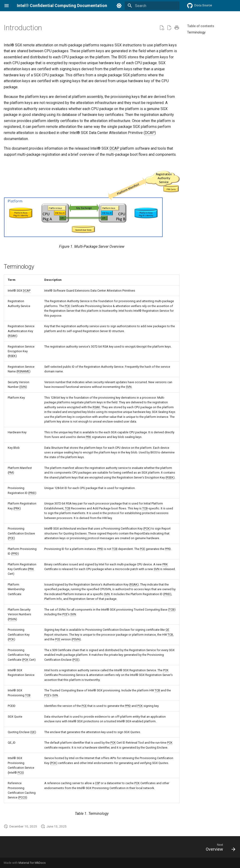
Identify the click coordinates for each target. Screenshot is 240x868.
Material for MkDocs (32, 863)
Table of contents (201, 26)
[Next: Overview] (219, 848)
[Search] (152, 6)
